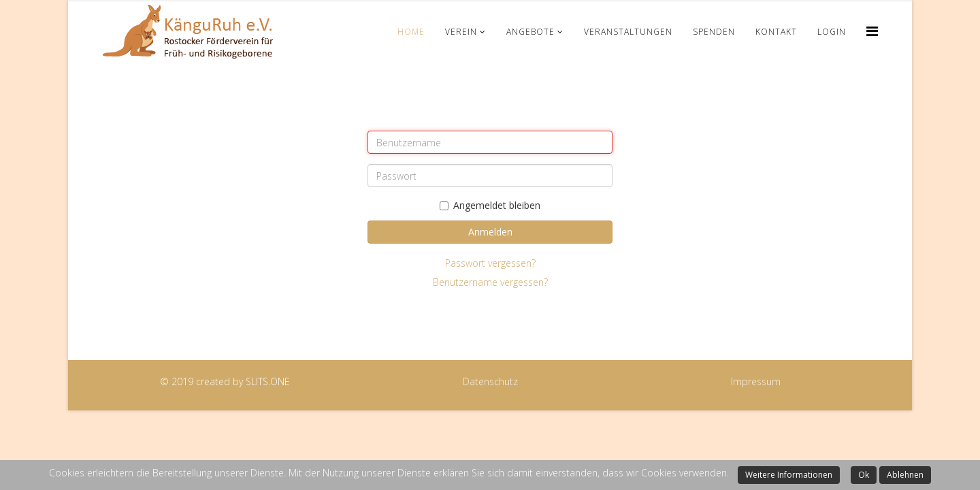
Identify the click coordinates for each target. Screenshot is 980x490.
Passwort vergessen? (490, 263)
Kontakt (776, 32)
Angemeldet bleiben (490, 205)
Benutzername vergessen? (490, 282)
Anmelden (490, 232)
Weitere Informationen (789, 475)
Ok (864, 475)
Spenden (714, 32)
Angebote (530, 32)
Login (832, 32)
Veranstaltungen (628, 32)
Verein (461, 32)
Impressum (756, 381)
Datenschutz (490, 381)
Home (411, 32)
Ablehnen (905, 475)
